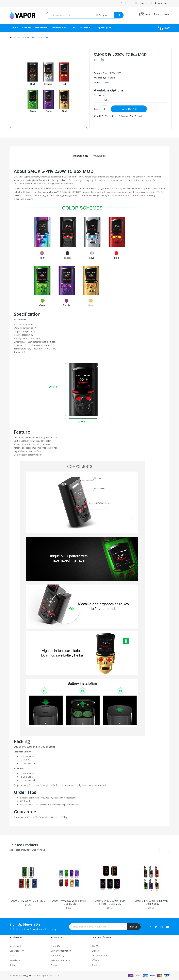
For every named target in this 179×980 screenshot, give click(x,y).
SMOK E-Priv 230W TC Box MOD (28, 901)
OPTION (100, 95)
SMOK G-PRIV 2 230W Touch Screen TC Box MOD (110, 902)
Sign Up (134, 927)
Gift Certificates (100, 955)
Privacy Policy (57, 955)
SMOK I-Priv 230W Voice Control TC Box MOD (69, 902)
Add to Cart (130, 109)
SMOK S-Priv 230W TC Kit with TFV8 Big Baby (151, 902)
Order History (17, 951)
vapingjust (26, 975)
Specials (96, 965)
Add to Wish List (105, 116)
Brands (95, 951)
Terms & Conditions (60, 960)
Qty (96, 109)
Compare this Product (132, 116)
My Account (15, 946)
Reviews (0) (99, 156)
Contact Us (56, 965)
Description (80, 156)
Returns (13, 965)
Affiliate (95, 960)
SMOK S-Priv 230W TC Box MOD (32, 38)
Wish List (14, 955)
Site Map (96, 946)
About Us (55, 946)
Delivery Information (61, 951)
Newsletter (15, 960)
